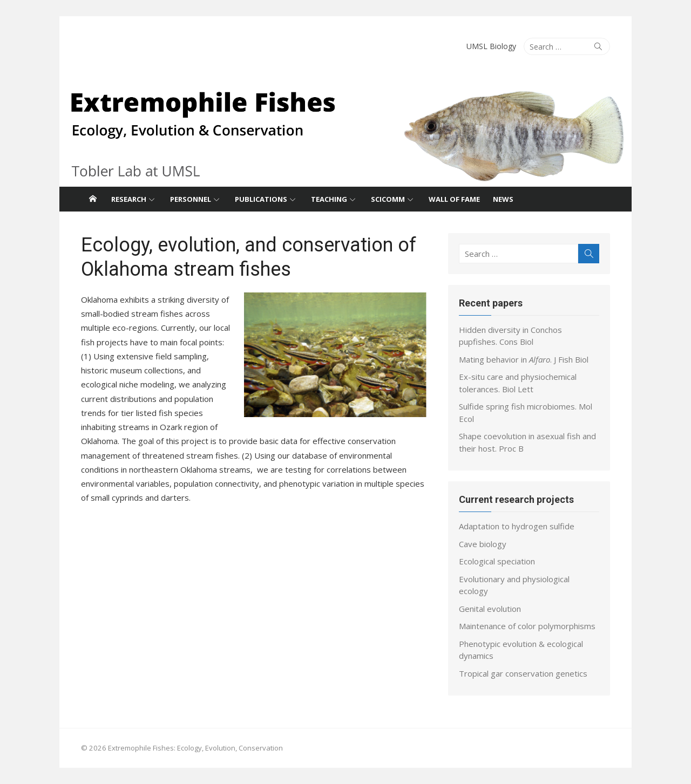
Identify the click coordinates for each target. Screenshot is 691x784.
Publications (261, 199)
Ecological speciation (497, 561)
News (503, 199)
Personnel (191, 199)
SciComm (388, 199)
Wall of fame (454, 199)
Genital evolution (490, 609)
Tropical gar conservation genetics (523, 673)
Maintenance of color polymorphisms (527, 626)
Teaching (329, 199)
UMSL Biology (491, 46)
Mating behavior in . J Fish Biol (524, 359)
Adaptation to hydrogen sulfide (517, 526)
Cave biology (483, 544)
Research (129, 199)
